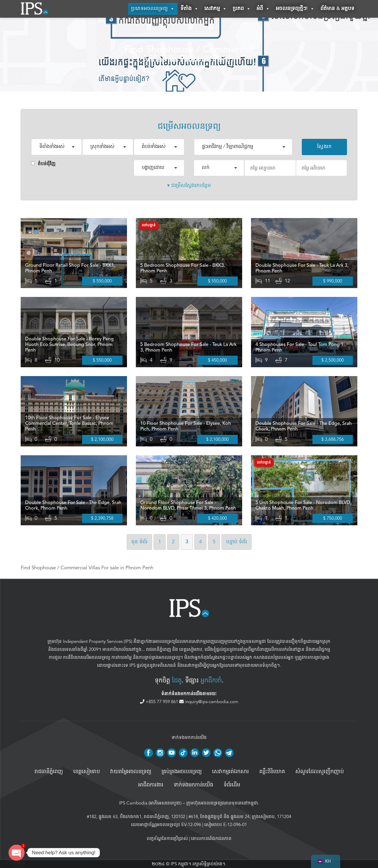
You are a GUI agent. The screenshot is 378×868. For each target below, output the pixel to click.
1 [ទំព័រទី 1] (160, 542)
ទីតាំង (189, 9)
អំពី (263, 9)
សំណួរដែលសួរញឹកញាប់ (320, 772)
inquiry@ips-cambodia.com (209, 702)
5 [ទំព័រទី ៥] (214, 542)
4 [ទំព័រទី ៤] (200, 542)
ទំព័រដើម (232, 785)
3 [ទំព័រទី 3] (187, 542)
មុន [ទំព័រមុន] (139, 542)
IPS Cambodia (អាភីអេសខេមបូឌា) (150, 803)
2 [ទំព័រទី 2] (173, 542)
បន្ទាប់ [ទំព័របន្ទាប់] (237, 542)
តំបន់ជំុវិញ (43, 164)
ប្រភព (242, 9)
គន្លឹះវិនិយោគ (272, 772)
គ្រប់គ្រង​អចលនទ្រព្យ (182, 772)
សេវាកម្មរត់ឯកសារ (230, 772)
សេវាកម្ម (216, 9)
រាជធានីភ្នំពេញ (159, 650)
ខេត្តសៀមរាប (191, 650)
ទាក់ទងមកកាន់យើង (193, 785)
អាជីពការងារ (151, 785)
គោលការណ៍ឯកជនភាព (211, 838)
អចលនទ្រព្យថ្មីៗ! (295, 9)
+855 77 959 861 (160, 702)
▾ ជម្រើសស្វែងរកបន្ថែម (189, 185)
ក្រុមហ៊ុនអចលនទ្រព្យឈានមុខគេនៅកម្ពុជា (222, 803)
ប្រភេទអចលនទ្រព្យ (153, 9)
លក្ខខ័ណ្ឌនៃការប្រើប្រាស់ (167, 838)
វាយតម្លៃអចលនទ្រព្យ (131, 772)
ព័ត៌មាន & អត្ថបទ (337, 9)
